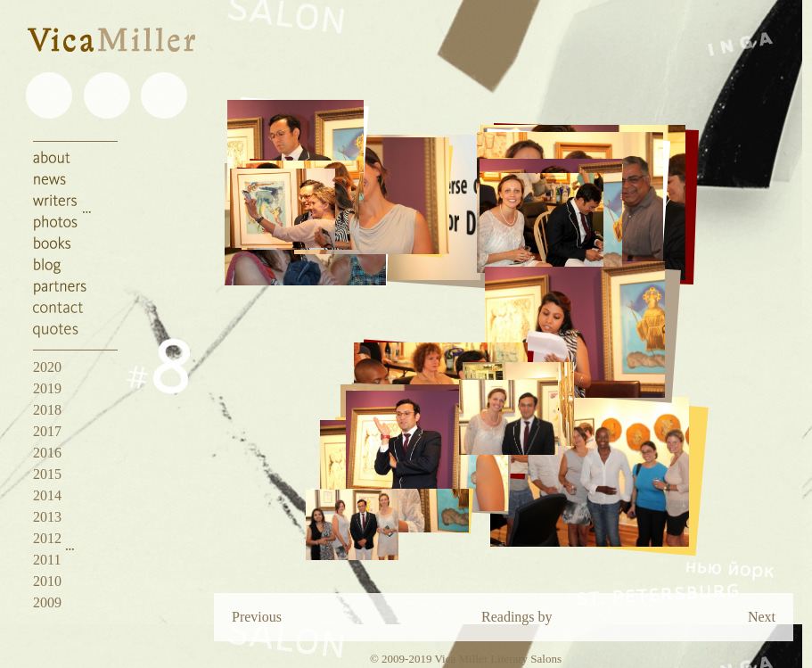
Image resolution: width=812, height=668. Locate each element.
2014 (47, 495)
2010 (47, 581)
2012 (47, 538)
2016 (47, 453)
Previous (257, 617)
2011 (47, 560)
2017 (47, 431)
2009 (47, 602)
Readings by (517, 617)
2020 (47, 367)
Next (762, 617)
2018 (47, 410)
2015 (47, 474)
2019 (47, 388)
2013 (47, 517)
